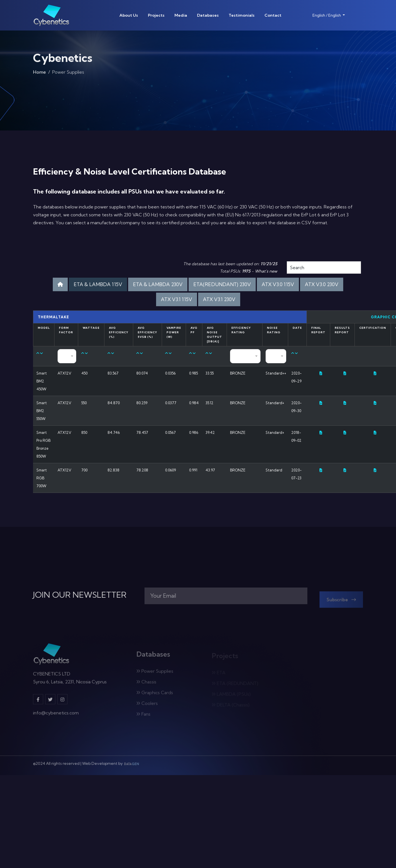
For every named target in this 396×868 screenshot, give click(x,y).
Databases (208, 15)
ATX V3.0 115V (278, 284)
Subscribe (341, 602)
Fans (143, 716)
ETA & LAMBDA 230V (158, 284)
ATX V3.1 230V (219, 299)
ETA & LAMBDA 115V (98, 284)
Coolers (147, 705)
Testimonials (242, 15)
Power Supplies (155, 673)
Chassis (146, 684)
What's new (266, 271)
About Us (129, 15)
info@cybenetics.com (56, 715)
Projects (156, 15)
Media (181, 15)
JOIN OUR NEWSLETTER (80, 595)
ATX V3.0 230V (322, 284)
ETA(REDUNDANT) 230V (222, 284)
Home (40, 73)
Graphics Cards (155, 695)
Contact (273, 15)
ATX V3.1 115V (177, 299)
